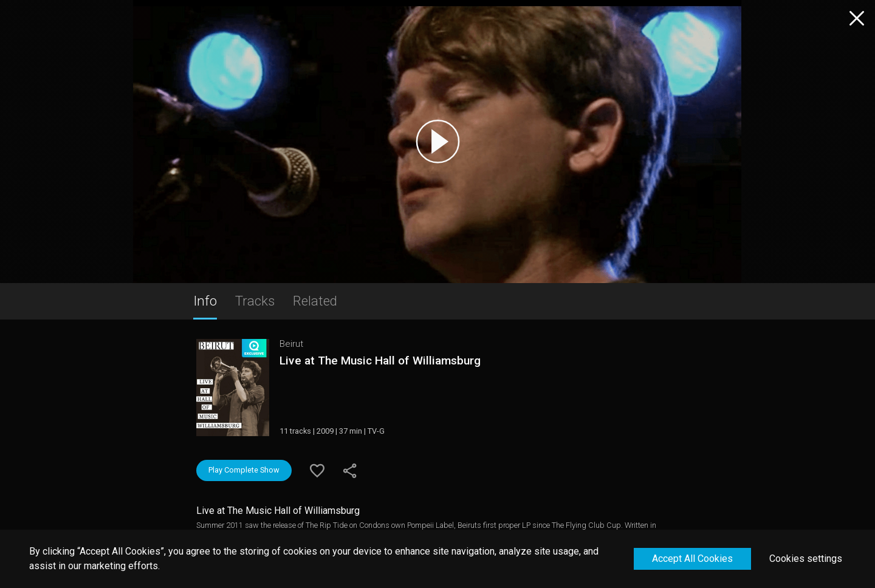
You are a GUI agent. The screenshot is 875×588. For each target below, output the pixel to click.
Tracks (255, 301)
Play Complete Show (244, 470)
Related (315, 301)
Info (205, 301)
